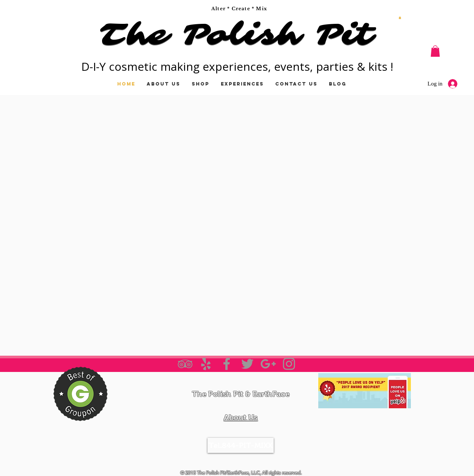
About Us (241, 417)
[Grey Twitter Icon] (247, 364)
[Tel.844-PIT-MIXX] (241, 445)
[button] (400, 18)
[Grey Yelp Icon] (206, 364)
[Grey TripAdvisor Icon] (185, 364)
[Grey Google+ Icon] (268, 364)
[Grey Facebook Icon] (227, 364)
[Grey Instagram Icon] (289, 364)
